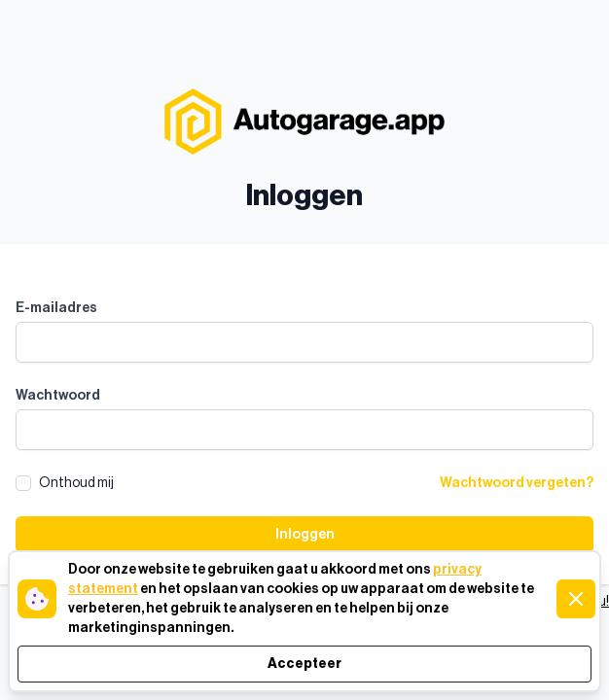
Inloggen (305, 535)
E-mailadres (56, 308)
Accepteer (304, 664)
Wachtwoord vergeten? (517, 483)
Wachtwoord (58, 396)
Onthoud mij (76, 483)
